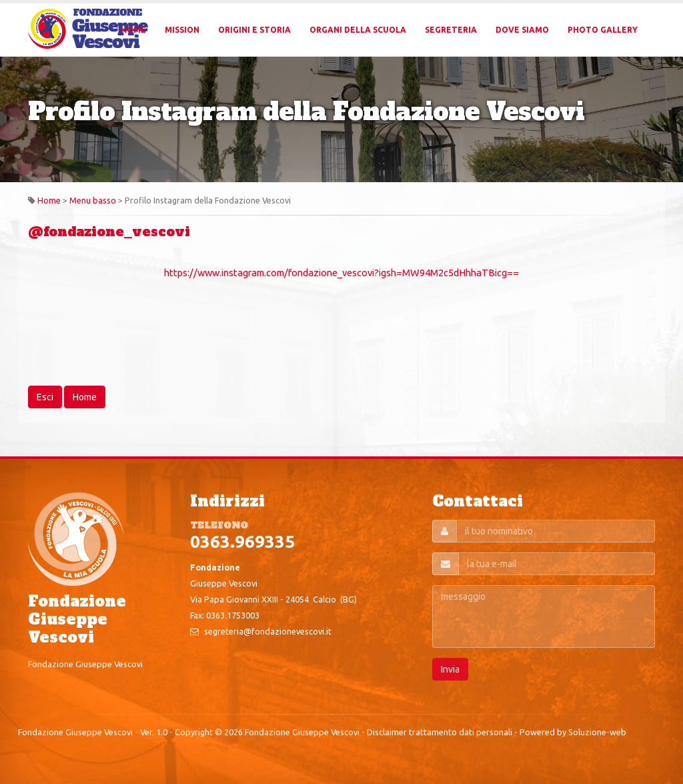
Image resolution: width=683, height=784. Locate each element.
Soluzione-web (597, 732)
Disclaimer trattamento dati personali (440, 732)
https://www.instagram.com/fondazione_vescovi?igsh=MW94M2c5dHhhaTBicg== (341, 273)
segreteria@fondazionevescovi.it (268, 631)
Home (133, 30)
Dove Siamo (522, 30)
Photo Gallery (603, 30)
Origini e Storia (254, 30)
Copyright (194, 732)
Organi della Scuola (358, 30)
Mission (182, 30)
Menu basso (93, 200)
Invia (450, 669)
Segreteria (451, 30)
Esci (45, 397)
